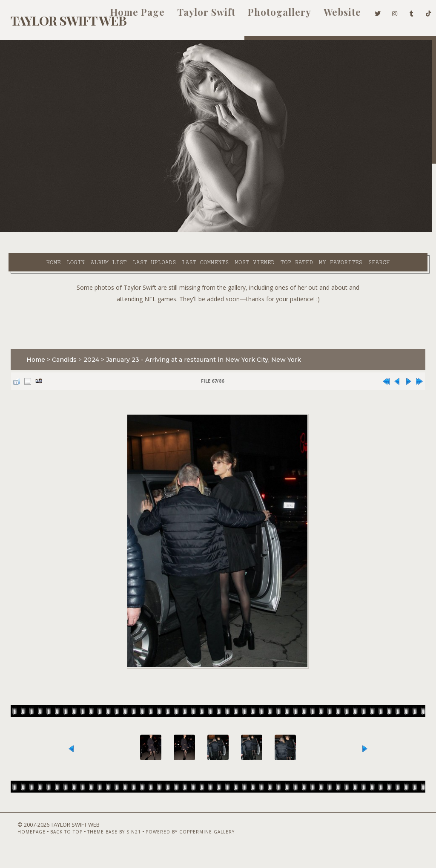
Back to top (53, 845)
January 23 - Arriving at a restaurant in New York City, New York (199, 348)
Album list (84, 231)
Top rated (272, 231)
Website (330, 16)
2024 (87, 348)
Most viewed (230, 231)
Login (51, 231)
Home (29, 231)
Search (179, 240)
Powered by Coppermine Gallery (177, 845)
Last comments (181, 231)
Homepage (18, 845)
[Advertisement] (218, 312)
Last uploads (129, 231)
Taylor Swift (194, 16)
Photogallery (267, 16)
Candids (60, 348)
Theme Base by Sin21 (101, 845)
